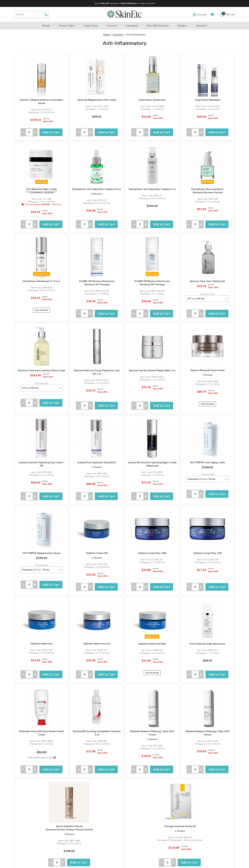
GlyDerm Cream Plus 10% (152, 553)
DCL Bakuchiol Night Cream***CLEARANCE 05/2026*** (41, 191)
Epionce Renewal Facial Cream (208, 370)
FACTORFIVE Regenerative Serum (41, 553)
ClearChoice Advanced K (152, 100)
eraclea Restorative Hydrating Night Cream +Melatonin (152, 464)
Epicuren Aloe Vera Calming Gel (207, 281)
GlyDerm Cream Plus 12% (208, 553)
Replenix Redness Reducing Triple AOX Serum (207, 733)
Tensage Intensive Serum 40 (180, 826)
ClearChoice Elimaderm (208, 100)
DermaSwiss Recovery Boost (207, 191)
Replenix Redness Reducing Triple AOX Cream (152, 733)
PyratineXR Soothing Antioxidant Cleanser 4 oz (97, 733)
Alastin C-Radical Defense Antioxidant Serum (41, 102)
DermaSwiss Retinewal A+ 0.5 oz (41, 281)
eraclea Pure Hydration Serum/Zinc (97, 462)
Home (106, 35)
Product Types (67, 26)
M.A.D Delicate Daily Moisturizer (207, 644)
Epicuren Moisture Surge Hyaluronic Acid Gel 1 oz (97, 372)
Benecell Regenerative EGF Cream (97, 100)
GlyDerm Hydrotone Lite (97, 644)
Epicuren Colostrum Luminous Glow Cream (42, 370)
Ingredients (132, 26)
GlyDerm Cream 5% (97, 553)
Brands (46, 26)
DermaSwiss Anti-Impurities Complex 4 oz (152, 189)
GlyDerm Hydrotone (41, 644)
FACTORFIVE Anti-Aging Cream (207, 462)
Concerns (112, 26)
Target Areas (91, 26)
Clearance (201, 26)
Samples (182, 26)
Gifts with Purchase (158, 26)
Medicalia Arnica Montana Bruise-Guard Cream (41, 733)
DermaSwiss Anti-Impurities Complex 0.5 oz (97, 189)
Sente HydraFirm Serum (69, 828)
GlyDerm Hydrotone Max (152, 644)
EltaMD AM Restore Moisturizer (97, 283)
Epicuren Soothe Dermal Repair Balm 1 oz (152, 370)
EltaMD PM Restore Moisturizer (152, 283)
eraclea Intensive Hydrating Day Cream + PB (41, 464)
